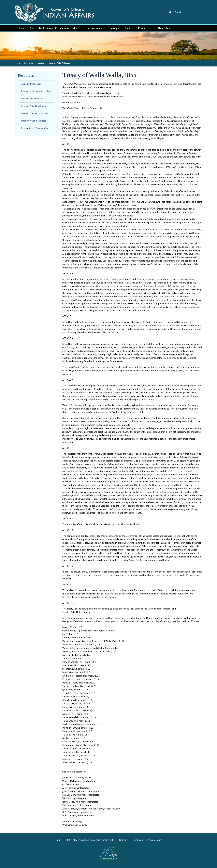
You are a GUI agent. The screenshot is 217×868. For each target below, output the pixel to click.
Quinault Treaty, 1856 (31, 84)
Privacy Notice (155, 840)
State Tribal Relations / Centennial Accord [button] (54, 28)
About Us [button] (164, 28)
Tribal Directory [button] (93, 28)
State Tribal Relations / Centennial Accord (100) (90, 840)
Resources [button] (145, 28)
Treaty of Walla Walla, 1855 (33, 121)
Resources (29, 63)
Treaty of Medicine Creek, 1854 (35, 91)
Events (129, 28)
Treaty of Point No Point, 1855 (35, 113)
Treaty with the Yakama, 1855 (34, 128)
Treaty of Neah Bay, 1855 (32, 99)
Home (21, 28)
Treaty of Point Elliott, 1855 (33, 106)
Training (123, 840)
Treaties (41, 63)
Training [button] (114, 28)
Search (171, 12)
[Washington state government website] (109, 853)
